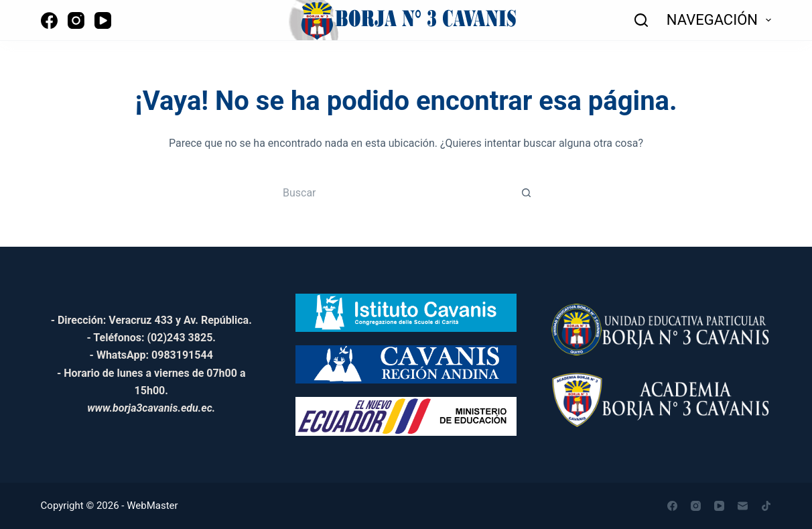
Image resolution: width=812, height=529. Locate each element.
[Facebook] (49, 20)
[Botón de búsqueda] (527, 192)
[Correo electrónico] (743, 506)
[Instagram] (76, 20)
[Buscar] (641, 20)
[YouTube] (103, 20)
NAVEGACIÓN (719, 20)
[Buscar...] (393, 192)
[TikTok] (766, 506)
